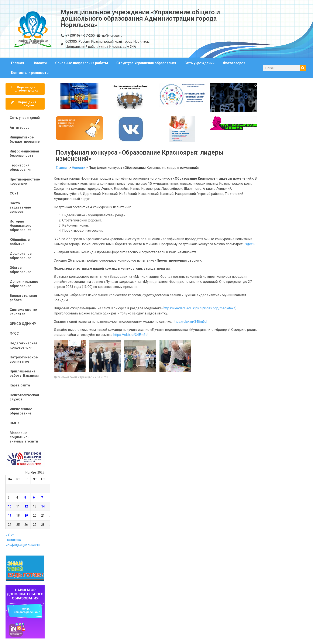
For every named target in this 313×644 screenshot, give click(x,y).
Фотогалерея (234, 63)
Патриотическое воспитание (24, 359)
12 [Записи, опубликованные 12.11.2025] (26, 507)
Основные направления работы (82, 63)
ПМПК (15, 423)
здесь (250, 244)
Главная (18, 63)
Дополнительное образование (24, 284)
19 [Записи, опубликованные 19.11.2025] (26, 516)
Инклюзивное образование (21, 411)
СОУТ (14, 193)
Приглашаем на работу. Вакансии (24, 373)
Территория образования (20, 167)
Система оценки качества (23, 312)
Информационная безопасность (24, 153)
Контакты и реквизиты (30, 73)
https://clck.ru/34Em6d (190, 322)
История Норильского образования (21, 226)
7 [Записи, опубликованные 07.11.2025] (42, 498)
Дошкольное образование (21, 256)
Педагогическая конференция (23, 345)
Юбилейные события (20, 242)
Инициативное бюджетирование (25, 139)
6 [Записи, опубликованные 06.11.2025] (34, 498)
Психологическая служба (24, 397)
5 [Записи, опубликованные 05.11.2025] (25, 498)
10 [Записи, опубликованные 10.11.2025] (10, 507)
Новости (40, 63)
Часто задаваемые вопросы (20, 207)
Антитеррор (20, 128)
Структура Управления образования (146, 63)
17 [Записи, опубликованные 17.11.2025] (10, 516)
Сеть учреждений (200, 63)
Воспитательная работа (23, 298)
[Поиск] (303, 68)
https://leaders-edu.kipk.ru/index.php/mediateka (199, 308)
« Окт (10, 535)
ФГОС (14, 333)
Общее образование (21, 270)
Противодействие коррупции (25, 181)
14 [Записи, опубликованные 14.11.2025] (43, 507)
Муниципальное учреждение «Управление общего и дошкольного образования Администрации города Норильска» (140, 18)
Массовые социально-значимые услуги (24, 437)
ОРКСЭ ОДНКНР (23, 324)
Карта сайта (20, 385)
